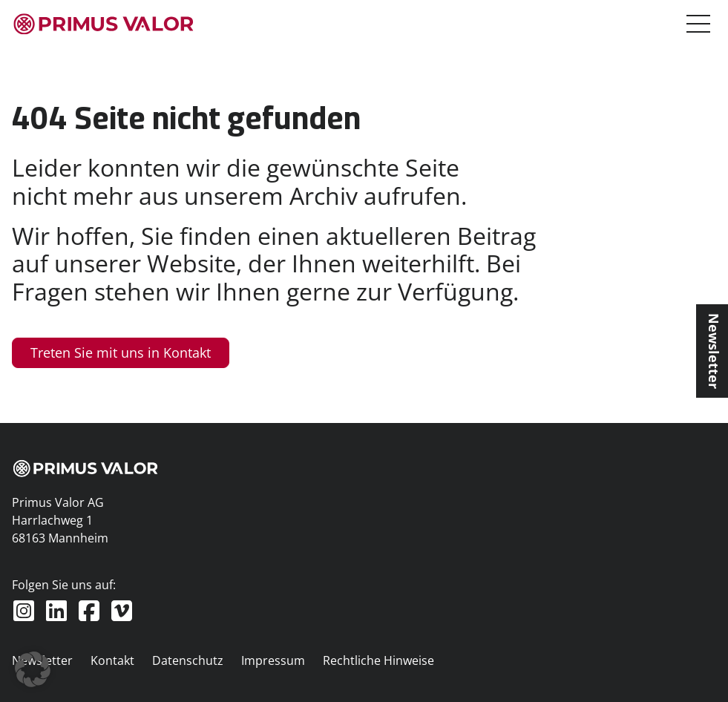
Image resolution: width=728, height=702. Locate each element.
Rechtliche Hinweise (378, 660)
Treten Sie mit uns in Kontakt (121, 352)
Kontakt (112, 660)
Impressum (273, 660)
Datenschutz (188, 660)
